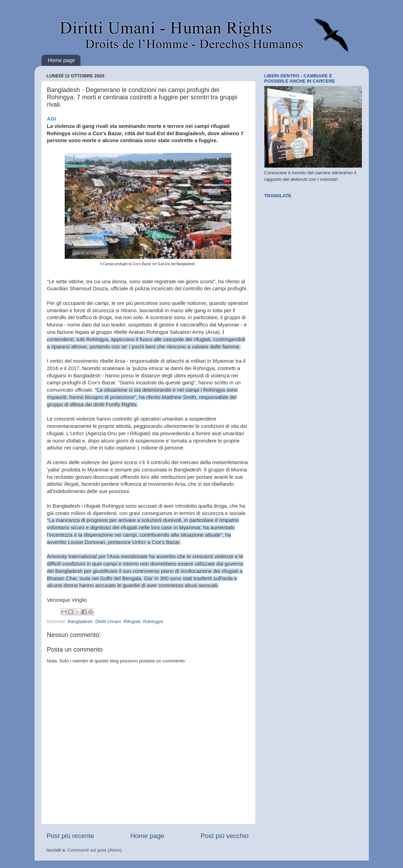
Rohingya (153, 621)
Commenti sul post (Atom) (95, 850)
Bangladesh (80, 621)
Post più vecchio (225, 836)
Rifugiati (132, 621)
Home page (61, 60)
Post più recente (71, 836)
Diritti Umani (108, 621)
